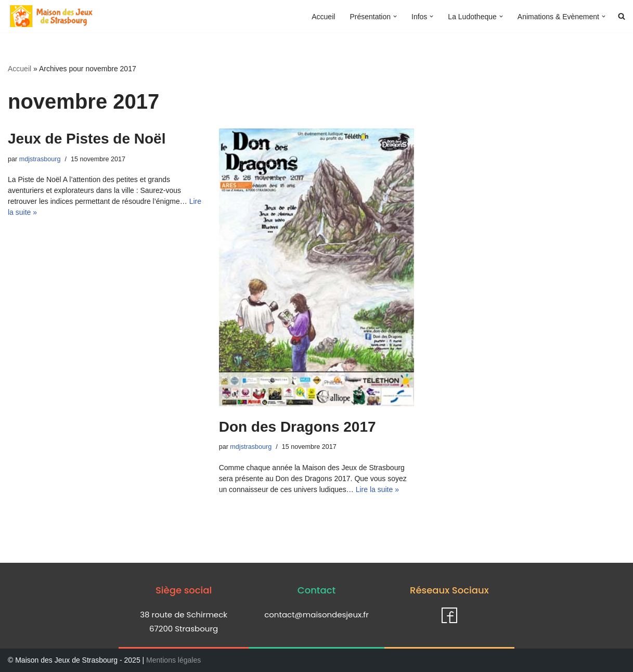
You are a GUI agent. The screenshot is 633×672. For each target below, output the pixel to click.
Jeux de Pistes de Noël (87, 139)
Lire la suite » (377, 489)
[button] (395, 16)
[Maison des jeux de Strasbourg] (51, 16)
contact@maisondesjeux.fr (316, 615)
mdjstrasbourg (40, 159)
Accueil (323, 17)
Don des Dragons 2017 (298, 427)
